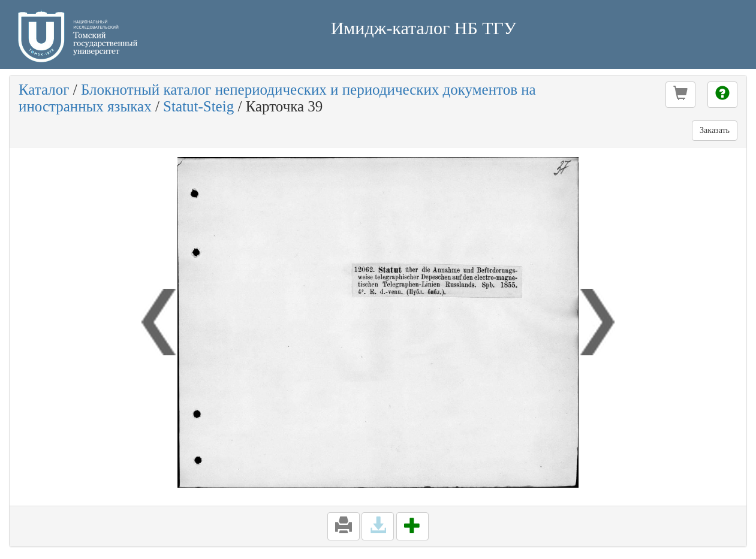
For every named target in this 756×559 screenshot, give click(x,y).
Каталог (44, 90)
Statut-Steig (198, 106)
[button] (680, 95)
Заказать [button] (715, 130)
